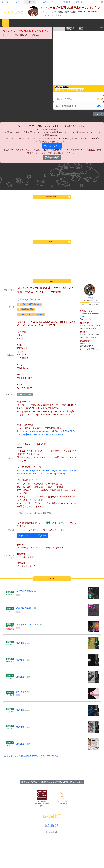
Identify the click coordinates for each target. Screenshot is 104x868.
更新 (63, 530)
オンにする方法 (52, 146)
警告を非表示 (52, 157)
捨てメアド (6, 2)
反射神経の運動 (23, 591)
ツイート (98, 114)
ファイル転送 (43, 2)
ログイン (22, 530)
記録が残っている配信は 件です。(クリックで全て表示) (32, 756)
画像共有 (67, 2)
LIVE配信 (30, 2)
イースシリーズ (25, 395)
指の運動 (20, 643)
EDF (18, 695)
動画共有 (79, 2)
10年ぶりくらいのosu (26, 625)
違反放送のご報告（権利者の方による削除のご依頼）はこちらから (52, 782)
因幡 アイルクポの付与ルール (33, 535)
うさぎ (44, 15)
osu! (18, 595)
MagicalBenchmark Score (36, 513)
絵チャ (18, 2)
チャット (55, 2)
